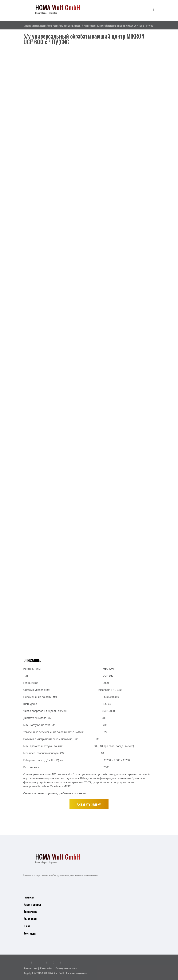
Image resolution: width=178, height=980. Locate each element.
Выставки (30, 919)
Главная (27, 26)
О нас (27, 926)
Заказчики (30, 912)
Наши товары (32, 904)
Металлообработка (43, 26)
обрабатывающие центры (67, 26)
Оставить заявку (89, 804)
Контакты (30, 933)
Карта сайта (46, 968)
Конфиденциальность (66, 968)
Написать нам (30, 968)
